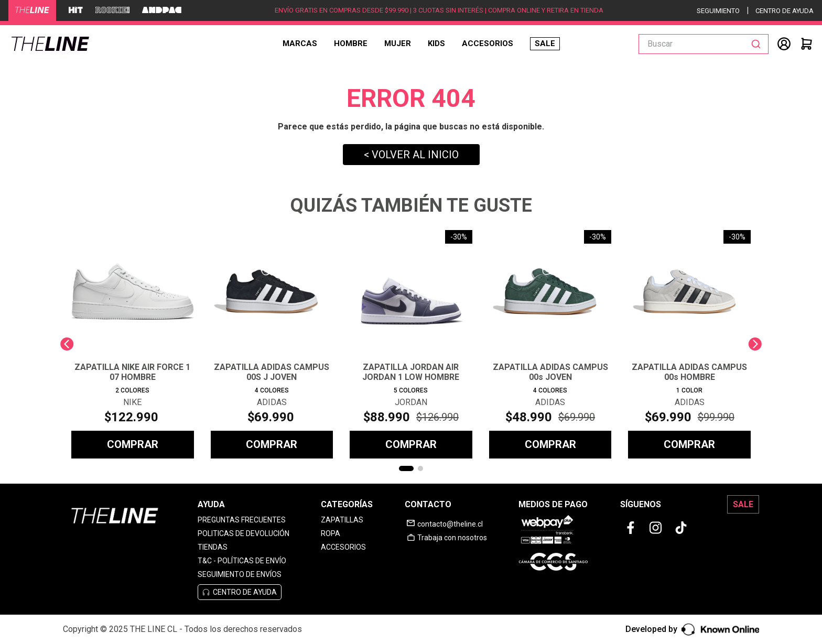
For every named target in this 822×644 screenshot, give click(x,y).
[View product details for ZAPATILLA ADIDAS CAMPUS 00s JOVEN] (550, 344)
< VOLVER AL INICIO (411, 155)
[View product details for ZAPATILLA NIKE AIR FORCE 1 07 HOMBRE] (133, 344)
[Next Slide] (755, 344)
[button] (406, 468)
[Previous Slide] (67, 344)
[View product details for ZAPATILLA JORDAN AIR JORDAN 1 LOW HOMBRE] (411, 344)
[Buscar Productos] (758, 44)
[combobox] (704, 44)
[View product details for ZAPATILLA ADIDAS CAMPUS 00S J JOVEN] (272, 344)
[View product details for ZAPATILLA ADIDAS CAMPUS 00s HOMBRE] (689, 344)
